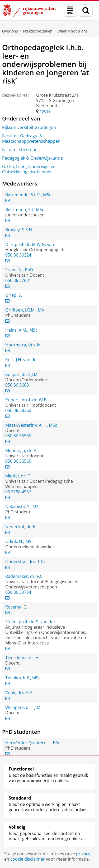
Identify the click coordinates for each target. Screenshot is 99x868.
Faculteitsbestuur (20, 150)
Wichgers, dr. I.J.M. (23, 707)
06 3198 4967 (18, 492)
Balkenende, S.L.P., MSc (28, 195)
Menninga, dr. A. (21, 451)
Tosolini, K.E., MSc (23, 678)
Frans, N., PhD (19, 270)
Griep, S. (14, 295)
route (45, 111)
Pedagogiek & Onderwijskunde (32, 158)
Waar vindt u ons (73, 31)
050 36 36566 (18, 436)
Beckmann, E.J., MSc (25, 210)
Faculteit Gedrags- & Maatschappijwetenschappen (31, 138)
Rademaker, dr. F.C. (24, 576)
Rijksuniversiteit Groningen (29, 127)
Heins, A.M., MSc (21, 330)
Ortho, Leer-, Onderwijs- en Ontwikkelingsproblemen (29, 169)
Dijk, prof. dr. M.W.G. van (30, 244)
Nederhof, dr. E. (21, 527)
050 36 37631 (18, 280)
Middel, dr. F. (18, 476)
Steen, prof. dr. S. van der (30, 622)
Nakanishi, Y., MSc (23, 507)
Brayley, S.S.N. (19, 230)
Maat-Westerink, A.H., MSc (31, 425)
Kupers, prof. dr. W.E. (26, 400)
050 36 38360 (18, 410)
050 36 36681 (18, 385)
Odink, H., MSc (19, 541)
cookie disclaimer (28, 859)
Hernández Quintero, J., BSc (33, 743)
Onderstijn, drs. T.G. (25, 561)
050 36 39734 (18, 592)
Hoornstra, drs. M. (23, 345)
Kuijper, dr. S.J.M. (22, 374)
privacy (83, 854)
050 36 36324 (18, 255)
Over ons (10, 31)
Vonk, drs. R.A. (19, 693)
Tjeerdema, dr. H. (22, 658)
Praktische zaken (38, 31)
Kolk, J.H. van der (22, 360)
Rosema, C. (16, 607)
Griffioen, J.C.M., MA (25, 310)
